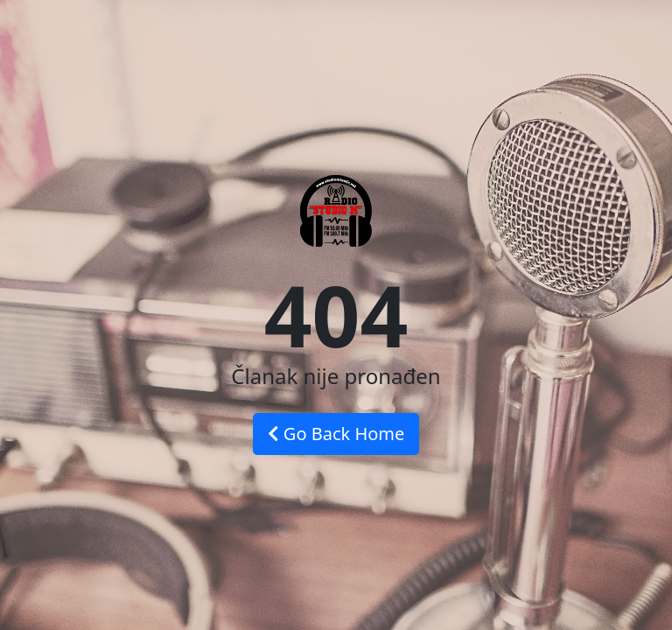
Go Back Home (336, 434)
